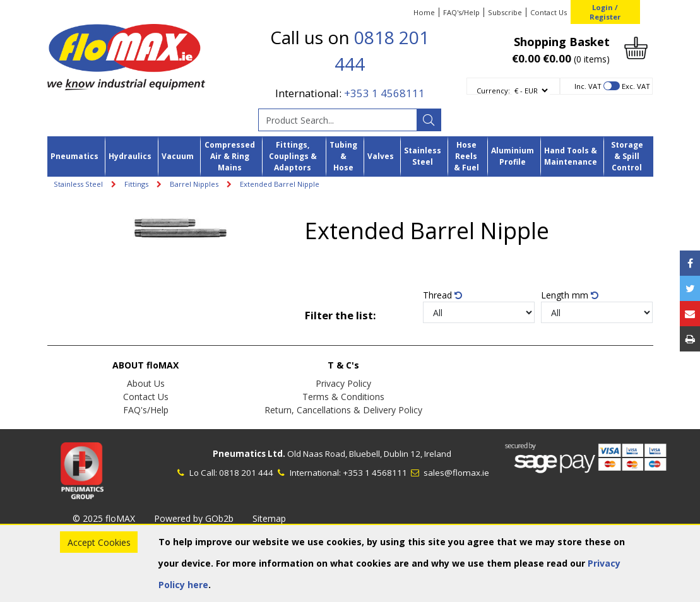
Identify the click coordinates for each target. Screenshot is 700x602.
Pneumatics (74, 156)
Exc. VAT (636, 86)
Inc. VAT (588, 86)
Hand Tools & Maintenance (571, 156)
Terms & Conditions (343, 397)
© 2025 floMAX (104, 518)
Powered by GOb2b (194, 518)
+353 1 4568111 (384, 93)
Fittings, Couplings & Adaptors (293, 156)
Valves (381, 156)
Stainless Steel (423, 156)
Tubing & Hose (343, 156)
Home (424, 12)
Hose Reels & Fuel (466, 156)
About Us (146, 383)
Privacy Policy (343, 383)
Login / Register (605, 12)
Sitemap (269, 518)
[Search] (429, 120)
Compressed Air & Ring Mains (230, 156)
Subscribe (505, 12)
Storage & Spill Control (627, 156)
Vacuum (178, 156)
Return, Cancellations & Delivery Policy (343, 410)
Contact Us (549, 12)
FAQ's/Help (461, 12)
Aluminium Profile (513, 156)
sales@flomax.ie (449, 473)
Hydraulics (130, 156)
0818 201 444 (246, 473)
